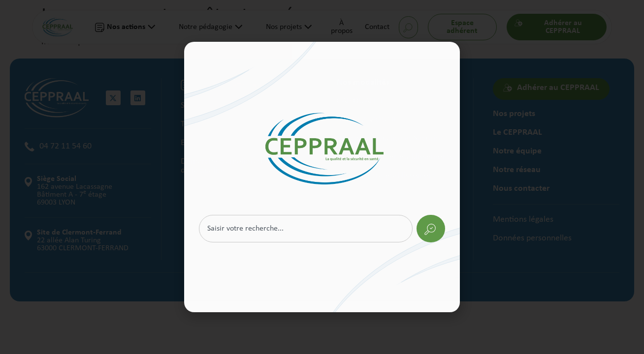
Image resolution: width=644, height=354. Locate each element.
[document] (322, 177)
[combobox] (306, 229)
